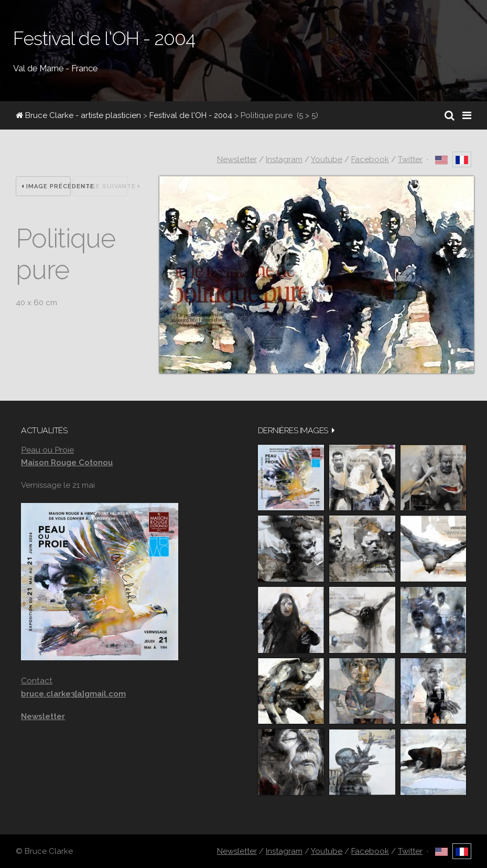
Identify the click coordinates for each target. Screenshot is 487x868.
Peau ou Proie (47, 450)
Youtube (327, 159)
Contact (37, 681)
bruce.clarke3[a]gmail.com (73, 694)
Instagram (284, 159)
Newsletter (237, 159)
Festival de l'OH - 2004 (191, 115)
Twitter (410, 159)
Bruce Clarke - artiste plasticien (78, 115)
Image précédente (46, 186)
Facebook (370, 159)
